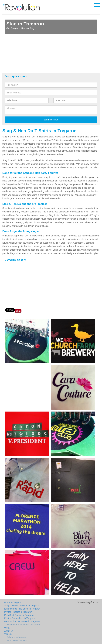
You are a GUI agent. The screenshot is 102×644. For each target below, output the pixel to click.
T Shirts (8, 634)
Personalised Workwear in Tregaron (22, 621)
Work (7, 628)
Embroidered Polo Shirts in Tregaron (22, 609)
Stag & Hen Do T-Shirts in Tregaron (22, 606)
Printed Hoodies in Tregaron (18, 612)
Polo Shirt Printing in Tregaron (19, 615)
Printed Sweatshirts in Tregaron (20, 618)
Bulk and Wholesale (17, 637)
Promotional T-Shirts (17, 641)
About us (9, 631)
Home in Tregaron (13, 602)
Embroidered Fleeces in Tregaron (23, 625)
